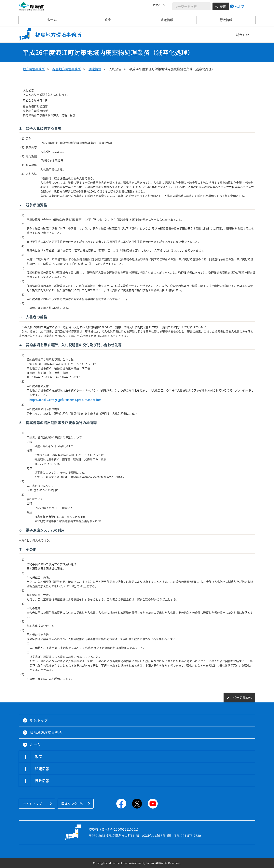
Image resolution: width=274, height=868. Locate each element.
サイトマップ (32, 804)
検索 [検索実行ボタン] (223, 6)
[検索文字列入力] (191, 6)
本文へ (158, 6)
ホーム (48, 20)
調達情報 (95, 69)
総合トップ (39, 720)
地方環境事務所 (34, 69)
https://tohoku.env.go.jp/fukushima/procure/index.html (66, 400)
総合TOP (242, 35)
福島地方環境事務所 (67, 69)
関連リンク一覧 (72, 804)
